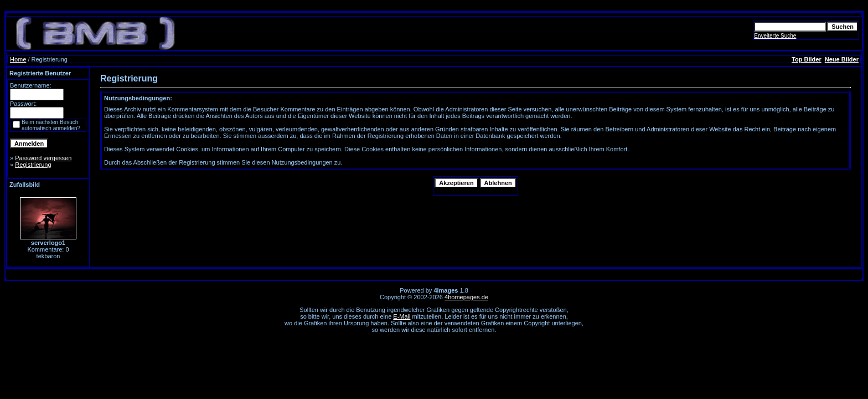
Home (18, 59)
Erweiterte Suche (775, 36)
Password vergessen (43, 158)
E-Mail (402, 316)
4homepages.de (466, 297)
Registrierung (33, 165)
